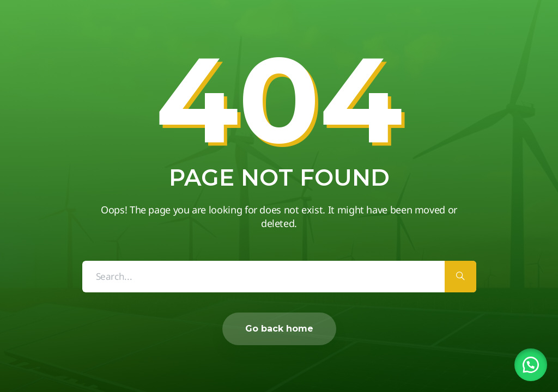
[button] (531, 365)
